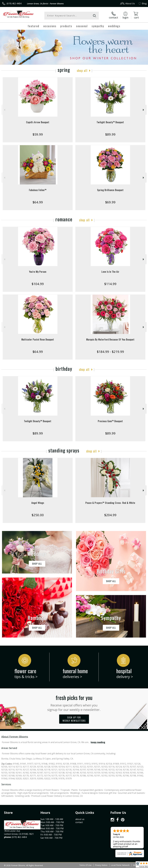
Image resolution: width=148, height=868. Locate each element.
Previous (4, 110)
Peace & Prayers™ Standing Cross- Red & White (110, 503)
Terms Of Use (85, 865)
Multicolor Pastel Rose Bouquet (38, 339)
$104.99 (38, 284)
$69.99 (110, 202)
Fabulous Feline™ (38, 190)
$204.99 (110, 515)
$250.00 (38, 515)
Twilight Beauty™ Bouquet (110, 122)
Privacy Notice (101, 865)
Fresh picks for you (74, 703)
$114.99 (110, 284)
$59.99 (38, 134)
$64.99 (38, 202)
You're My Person (38, 272)
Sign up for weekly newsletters (74, 719)
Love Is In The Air (110, 272)
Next (144, 110)
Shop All (82, 70)
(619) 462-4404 (14, 3)
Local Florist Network (120, 865)
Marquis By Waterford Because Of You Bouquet (110, 339)
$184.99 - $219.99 (110, 352)
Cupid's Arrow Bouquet (38, 122)
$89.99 (110, 134)
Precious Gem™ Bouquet (110, 421)
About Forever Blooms (15, 736)
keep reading (98, 742)
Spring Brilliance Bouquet (110, 190)
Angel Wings (38, 503)
